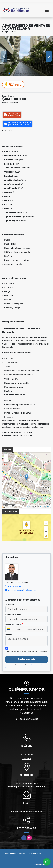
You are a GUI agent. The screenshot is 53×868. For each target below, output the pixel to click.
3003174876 (27, 754)
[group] (26, 56)
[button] (10, 73)
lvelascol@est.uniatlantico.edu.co (22, 590)
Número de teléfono (14, 624)
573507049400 (14, 586)
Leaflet (29, 506)
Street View (13, 84)
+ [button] (6, 456)
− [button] (6, 460)
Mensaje (9, 634)
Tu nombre (10, 604)
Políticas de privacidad (26, 719)
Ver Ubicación (25, 531)
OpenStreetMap (45, 506)
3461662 (26, 759)
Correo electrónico (14, 614)
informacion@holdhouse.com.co (27, 812)
